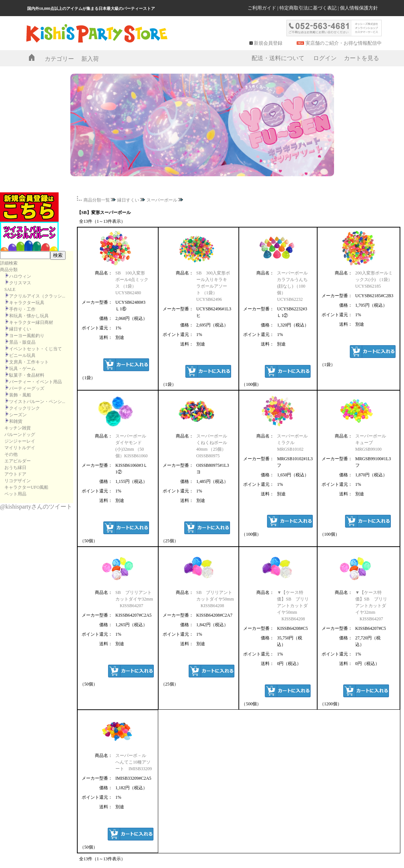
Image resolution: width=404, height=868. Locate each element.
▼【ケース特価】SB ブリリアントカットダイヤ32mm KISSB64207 (371, 606)
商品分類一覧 (97, 200)
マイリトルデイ (20, 448)
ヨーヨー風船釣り (27, 336)
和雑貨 (16, 421)
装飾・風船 (20, 395)
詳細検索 (9, 263)
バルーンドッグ (20, 435)
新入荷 (90, 59)
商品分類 (9, 270)
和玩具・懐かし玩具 (29, 316)
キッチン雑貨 (18, 428)
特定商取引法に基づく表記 (308, 8)
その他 (11, 454)
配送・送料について (278, 58)
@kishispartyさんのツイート (36, 507)
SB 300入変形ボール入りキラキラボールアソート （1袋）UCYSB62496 (213, 286)
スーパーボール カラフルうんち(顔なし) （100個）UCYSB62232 (292, 286)
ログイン (325, 58)
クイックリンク (25, 408)
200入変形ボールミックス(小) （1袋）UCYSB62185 (374, 280)
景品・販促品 (22, 342)
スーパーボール (162, 200)
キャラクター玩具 (27, 303)
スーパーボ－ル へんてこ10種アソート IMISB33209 (134, 762)
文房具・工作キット (29, 362)
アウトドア (15, 474)
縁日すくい (20, 329)
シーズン (18, 415)
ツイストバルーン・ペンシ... (37, 402)
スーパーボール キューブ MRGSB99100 (373, 443)
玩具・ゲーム (22, 369)
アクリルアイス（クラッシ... (37, 296)
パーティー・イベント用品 (36, 382)
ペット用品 (15, 494)
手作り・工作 (22, 309)
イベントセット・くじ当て (36, 349)
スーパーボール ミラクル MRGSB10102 (294, 443)
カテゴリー (59, 59)
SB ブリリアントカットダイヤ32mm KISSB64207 (134, 599)
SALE (10, 289)
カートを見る (362, 58)
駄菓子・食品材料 (27, 375)
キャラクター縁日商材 (31, 322)
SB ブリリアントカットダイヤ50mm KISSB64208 (215, 599)
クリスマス (20, 283)
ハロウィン (20, 276)
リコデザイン (18, 481)
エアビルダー (18, 461)
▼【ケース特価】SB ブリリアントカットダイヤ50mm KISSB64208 (293, 606)
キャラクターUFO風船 (26, 487)
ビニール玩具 (22, 355)
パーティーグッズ (27, 388)
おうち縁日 (15, 468)
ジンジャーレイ (20, 441)
